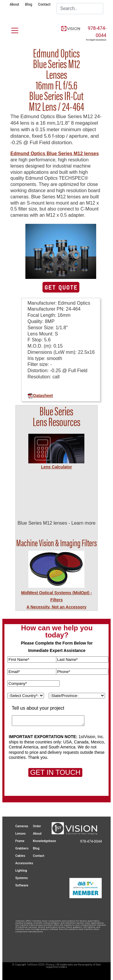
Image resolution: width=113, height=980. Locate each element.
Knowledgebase (44, 841)
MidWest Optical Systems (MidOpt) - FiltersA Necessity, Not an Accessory (56, 600)
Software (22, 885)
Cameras (22, 826)
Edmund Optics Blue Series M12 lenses (55, 154)
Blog (29, 4)
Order (37, 826)
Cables (20, 856)
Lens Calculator (56, 467)
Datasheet (40, 396)
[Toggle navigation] (11, 29)
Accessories (24, 863)
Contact (44, 4)
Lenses (21, 834)
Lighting (21, 871)
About (14, 4)
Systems (22, 878)
